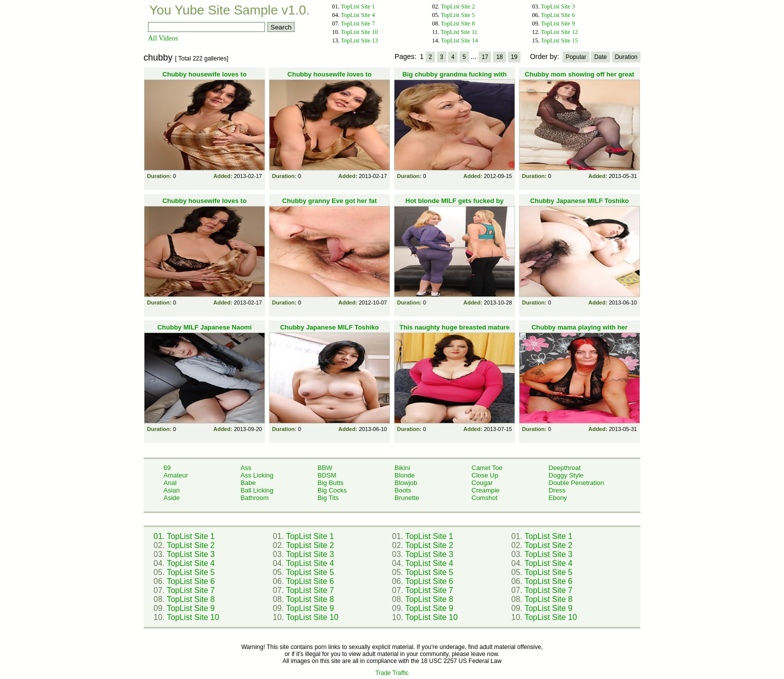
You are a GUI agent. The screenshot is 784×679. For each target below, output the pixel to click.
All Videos (163, 38)
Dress (557, 490)
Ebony (558, 498)
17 (485, 57)
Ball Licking (257, 490)
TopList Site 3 (558, 6)
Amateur (176, 475)
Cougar (482, 483)
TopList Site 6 (558, 15)
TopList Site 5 (458, 15)
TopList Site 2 (458, 6)
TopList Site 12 (559, 32)
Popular (576, 57)
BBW (325, 468)
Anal (170, 483)
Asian (172, 490)
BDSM (327, 475)
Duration (626, 57)
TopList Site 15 (559, 40)
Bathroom (254, 498)
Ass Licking (257, 475)
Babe (248, 483)
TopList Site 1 (358, 6)
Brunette (407, 498)
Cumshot (484, 498)
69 (167, 468)
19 (514, 57)
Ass (246, 468)
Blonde (404, 475)
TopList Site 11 (459, 32)
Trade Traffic (392, 673)
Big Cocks (332, 490)
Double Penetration (576, 483)
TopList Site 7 (358, 23)
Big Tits (328, 498)
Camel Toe (487, 468)
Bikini (402, 468)
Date (600, 57)
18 (499, 57)
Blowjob (406, 483)
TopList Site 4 (358, 15)
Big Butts (330, 483)
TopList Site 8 (458, 23)
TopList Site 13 (359, 40)
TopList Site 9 (558, 23)
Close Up (485, 475)
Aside (172, 498)
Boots (403, 490)
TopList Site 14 (459, 40)
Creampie (485, 490)
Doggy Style (566, 475)
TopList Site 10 (359, 32)
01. (160, 536)
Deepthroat (564, 468)
